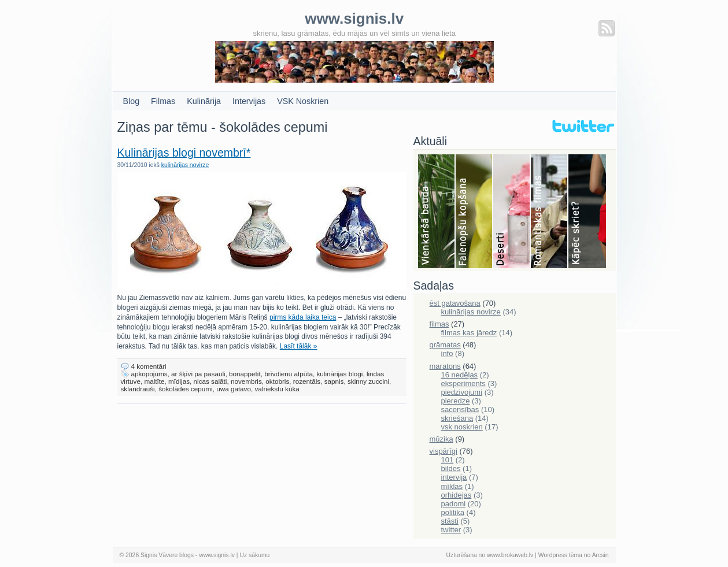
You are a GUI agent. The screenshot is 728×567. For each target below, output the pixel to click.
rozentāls (307, 381)
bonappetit (245, 374)
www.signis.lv (217, 555)
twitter (451, 530)
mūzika (441, 439)
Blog (132, 101)
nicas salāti (210, 381)
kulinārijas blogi (340, 374)
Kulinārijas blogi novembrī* (184, 153)
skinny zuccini (368, 381)
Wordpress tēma (560, 555)
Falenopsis (474, 212)
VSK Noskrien (303, 101)
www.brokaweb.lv (510, 555)
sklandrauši (138, 389)
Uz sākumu (254, 555)
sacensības (460, 409)
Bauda (437, 212)
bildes (451, 468)
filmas (439, 324)
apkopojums (149, 374)
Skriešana (587, 212)
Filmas (163, 101)
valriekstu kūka (277, 389)
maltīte (154, 381)
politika (453, 512)
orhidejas (457, 495)
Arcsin (600, 555)
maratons (445, 366)
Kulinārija (204, 101)
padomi (454, 504)
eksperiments (463, 383)
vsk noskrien (462, 427)
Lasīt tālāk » (299, 346)
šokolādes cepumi (186, 389)
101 (448, 460)
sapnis (334, 381)
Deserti (512, 212)
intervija (454, 477)
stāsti (450, 521)
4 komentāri (149, 366)
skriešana (457, 418)
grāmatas (445, 345)
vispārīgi (444, 451)
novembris (246, 381)
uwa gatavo (234, 389)
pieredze (456, 401)
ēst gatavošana (455, 303)
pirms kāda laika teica (303, 317)
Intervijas (249, 101)
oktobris (277, 381)
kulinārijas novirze (185, 165)
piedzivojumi (462, 392)
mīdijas (179, 381)
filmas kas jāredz (469, 333)
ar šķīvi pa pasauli (198, 374)
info (447, 353)
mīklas (452, 486)
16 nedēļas (460, 375)
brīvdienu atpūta (289, 374)
